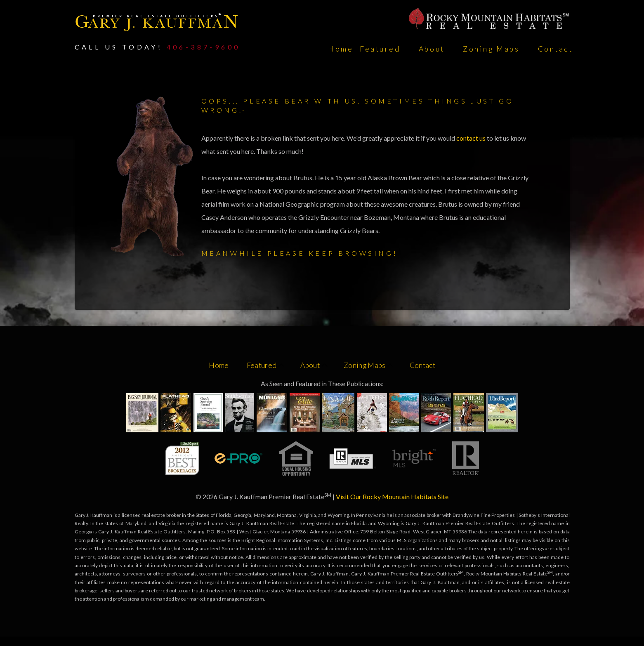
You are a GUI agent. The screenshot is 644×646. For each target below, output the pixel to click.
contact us (472, 138)
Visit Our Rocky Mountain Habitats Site (392, 496)
